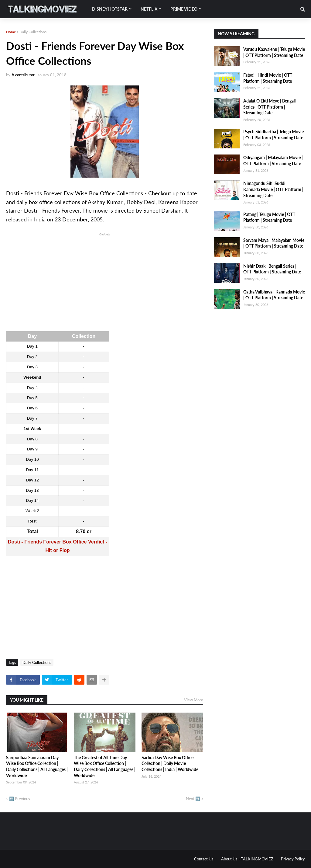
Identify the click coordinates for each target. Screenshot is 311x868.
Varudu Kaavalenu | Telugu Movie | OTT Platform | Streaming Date (274, 52)
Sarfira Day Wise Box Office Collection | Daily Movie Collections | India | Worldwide (170, 763)
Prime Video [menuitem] (184, 9)
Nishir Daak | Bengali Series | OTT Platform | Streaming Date (272, 269)
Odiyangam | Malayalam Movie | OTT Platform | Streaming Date (273, 160)
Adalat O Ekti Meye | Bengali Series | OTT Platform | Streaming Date (270, 107)
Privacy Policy (293, 859)
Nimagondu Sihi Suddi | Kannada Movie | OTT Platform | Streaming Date (273, 189)
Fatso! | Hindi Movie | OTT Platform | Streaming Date (268, 78)
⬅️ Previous (20, 799)
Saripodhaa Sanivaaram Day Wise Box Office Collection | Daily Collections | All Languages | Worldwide (37, 766)
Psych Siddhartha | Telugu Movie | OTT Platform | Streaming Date (273, 135)
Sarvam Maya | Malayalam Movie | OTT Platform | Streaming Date (274, 243)
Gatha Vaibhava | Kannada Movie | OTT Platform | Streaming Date (274, 295)
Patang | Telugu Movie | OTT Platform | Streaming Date (269, 217)
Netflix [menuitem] (149, 9)
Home (11, 32)
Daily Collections (33, 32)
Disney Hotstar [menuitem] (110, 9)
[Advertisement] (105, 280)
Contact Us (204, 859)
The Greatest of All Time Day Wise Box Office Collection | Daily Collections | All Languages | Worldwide (105, 766)
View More (194, 700)
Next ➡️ (193, 799)
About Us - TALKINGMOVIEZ (247, 859)
